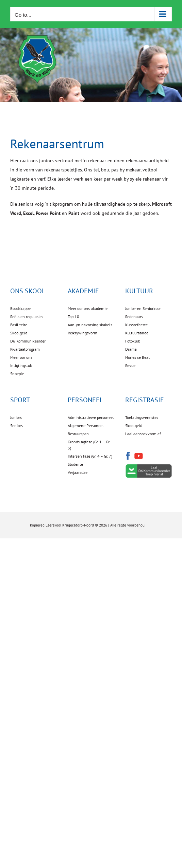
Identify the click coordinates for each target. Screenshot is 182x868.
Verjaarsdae (78, 472)
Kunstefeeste (136, 325)
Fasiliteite (19, 325)
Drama (131, 349)
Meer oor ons (21, 357)
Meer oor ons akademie (88, 308)
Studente (75, 464)
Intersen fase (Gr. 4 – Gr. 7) (90, 456)
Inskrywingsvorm (82, 333)
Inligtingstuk (21, 365)
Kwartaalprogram (25, 349)
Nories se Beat (137, 357)
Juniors (16, 417)
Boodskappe (20, 308)
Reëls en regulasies (27, 317)
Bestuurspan (78, 434)
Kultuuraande (137, 333)
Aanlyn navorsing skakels (90, 325)
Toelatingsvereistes (142, 417)
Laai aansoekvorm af (143, 434)
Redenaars (134, 317)
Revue (130, 365)
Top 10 (73, 317)
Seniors (16, 426)
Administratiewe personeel (91, 417)
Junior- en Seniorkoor (143, 308)
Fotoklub (133, 341)
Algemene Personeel (86, 426)
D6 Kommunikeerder (28, 341)
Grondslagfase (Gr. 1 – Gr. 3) (89, 445)
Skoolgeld (19, 333)
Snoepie (17, 374)
